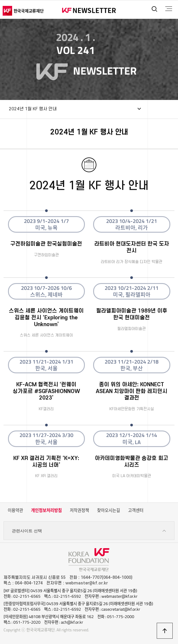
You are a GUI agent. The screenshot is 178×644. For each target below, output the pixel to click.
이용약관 (15, 510)
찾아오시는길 (109, 510)
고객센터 (136, 510)
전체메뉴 (169, 9)
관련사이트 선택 (89, 531)
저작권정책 (79, 510)
